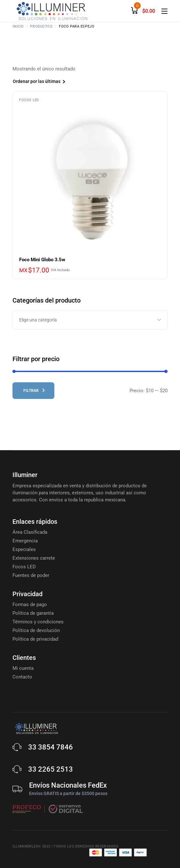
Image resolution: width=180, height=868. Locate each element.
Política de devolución (36, 630)
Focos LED (29, 100)
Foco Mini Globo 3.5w (42, 260)
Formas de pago (30, 604)
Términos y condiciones (38, 622)
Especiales (24, 549)
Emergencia (25, 541)
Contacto (22, 677)
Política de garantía (33, 613)
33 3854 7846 (51, 747)
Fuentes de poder (31, 575)
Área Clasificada (30, 532)
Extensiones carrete (34, 558)
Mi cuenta (23, 668)
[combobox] (49, 82)
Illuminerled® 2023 (31, 846)
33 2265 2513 (51, 769)
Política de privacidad (35, 639)
